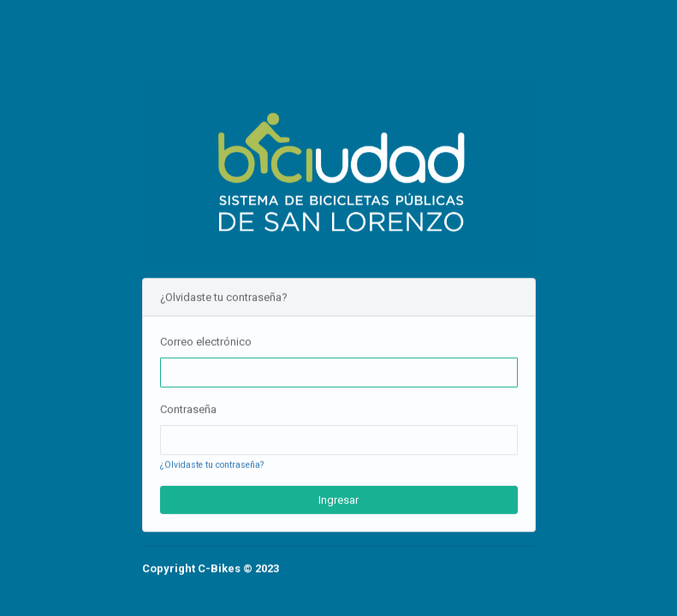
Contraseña (188, 409)
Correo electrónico (206, 341)
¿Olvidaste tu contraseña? (212, 465)
